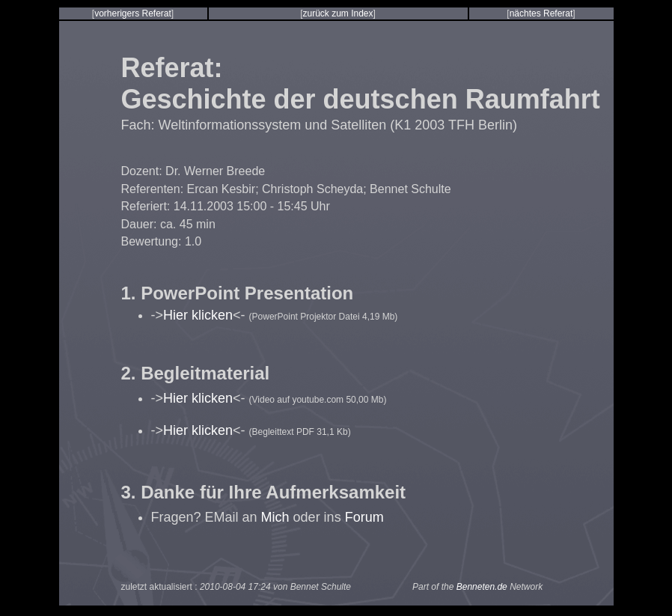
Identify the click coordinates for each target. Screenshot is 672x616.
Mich (275, 517)
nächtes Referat (541, 13)
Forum (364, 517)
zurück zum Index (337, 13)
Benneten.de (482, 587)
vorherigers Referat (133, 13)
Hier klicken (198, 315)
